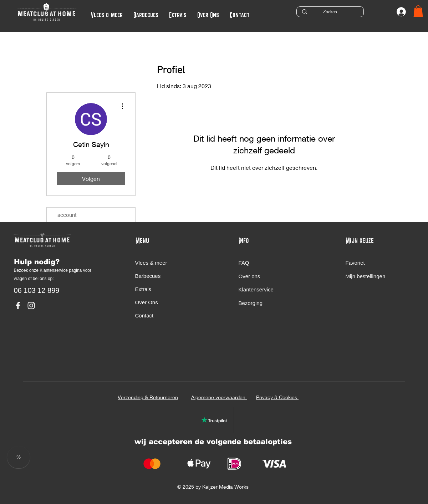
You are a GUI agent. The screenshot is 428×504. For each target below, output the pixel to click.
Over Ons (147, 302)
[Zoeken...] (332, 12)
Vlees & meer (151, 263)
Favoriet (356, 263)
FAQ (244, 263)
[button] (178, 14)
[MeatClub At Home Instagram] (31, 306)
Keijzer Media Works (226, 487)
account (67, 215)
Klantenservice (257, 289)
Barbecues (148, 276)
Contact (144, 315)
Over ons (250, 276)
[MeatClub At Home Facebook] (18, 306)
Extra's (143, 289)
